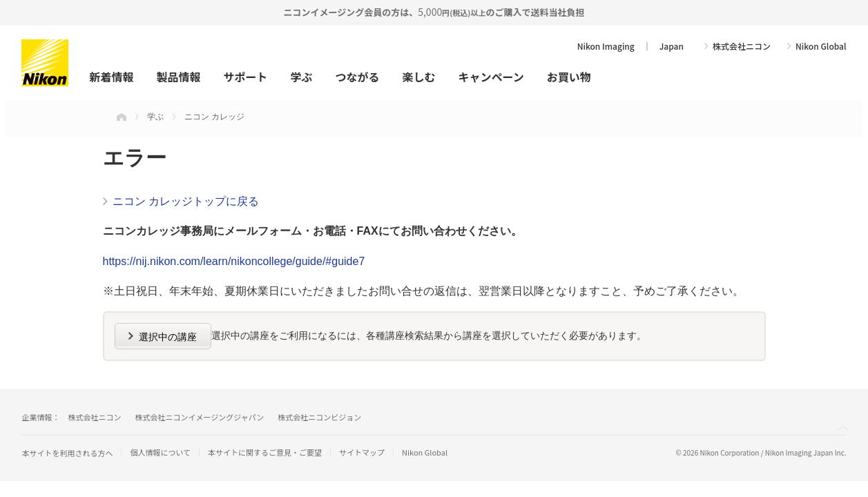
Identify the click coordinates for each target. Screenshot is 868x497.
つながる (357, 77)
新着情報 (111, 77)
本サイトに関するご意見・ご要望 (265, 452)
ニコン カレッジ (214, 117)
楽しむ (419, 77)
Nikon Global (821, 46)
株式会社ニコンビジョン (319, 417)
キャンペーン (491, 77)
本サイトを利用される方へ (67, 453)
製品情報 (178, 77)
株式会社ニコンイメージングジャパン (199, 417)
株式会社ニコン (742, 46)
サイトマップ (362, 452)
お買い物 (569, 77)
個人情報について (160, 452)
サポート (245, 77)
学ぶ (301, 77)
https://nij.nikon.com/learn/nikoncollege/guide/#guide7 (234, 261)
